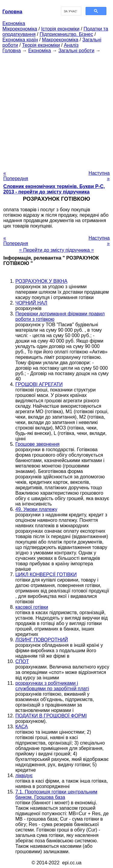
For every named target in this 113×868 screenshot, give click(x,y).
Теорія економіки (41, 45)
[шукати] (71, 11)
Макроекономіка (60, 40)
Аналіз (71, 45)
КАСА (22, 727)
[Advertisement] (56, 110)
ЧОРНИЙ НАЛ (31, 303)
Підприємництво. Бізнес (66, 34)
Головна (12, 51)
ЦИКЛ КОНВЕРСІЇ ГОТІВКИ (46, 574)
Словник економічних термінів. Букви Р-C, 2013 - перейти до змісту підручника (54, 189)
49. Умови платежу (36, 509)
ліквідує (24, 775)
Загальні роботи (76, 51)
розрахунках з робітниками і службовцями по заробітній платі (52, 686)
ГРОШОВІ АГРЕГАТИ (39, 384)
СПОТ (22, 661)
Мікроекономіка (20, 29)
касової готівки (32, 607)
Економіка (14, 23)
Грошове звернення (37, 444)
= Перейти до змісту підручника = (56, 250)
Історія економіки (60, 29)
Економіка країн (20, 40)
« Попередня (16, 176)
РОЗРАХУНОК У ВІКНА (41, 281)
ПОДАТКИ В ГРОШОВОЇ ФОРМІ (51, 716)
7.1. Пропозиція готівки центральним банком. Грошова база (56, 795)
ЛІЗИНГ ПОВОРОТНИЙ (42, 640)
